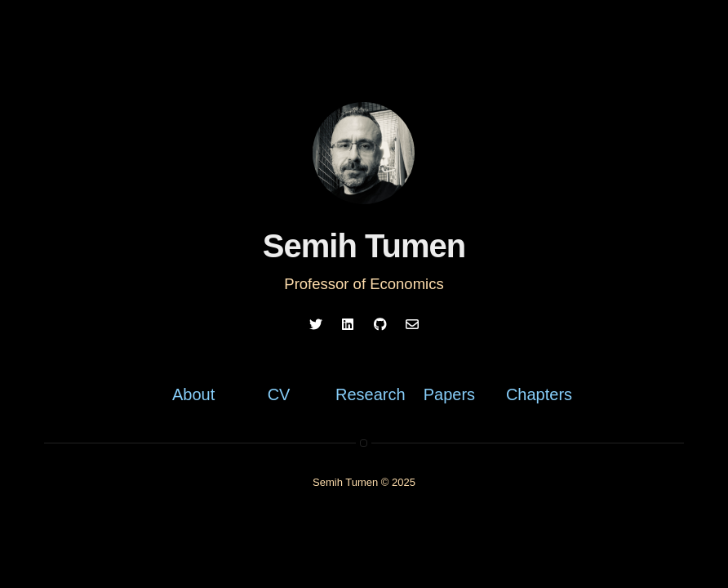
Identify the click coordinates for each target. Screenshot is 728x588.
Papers (449, 394)
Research (370, 394)
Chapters (539, 394)
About (193, 394)
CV (279, 394)
